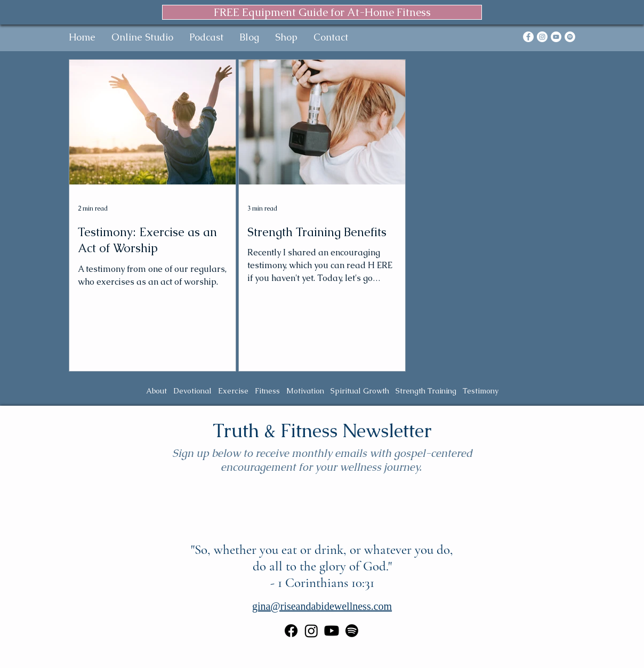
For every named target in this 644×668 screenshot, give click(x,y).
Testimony (481, 391)
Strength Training (426, 391)
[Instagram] (542, 37)
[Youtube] (332, 631)
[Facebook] (528, 37)
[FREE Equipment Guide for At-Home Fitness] (322, 12)
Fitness (267, 391)
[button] (142, 37)
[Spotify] (570, 37)
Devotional (192, 391)
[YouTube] (556, 37)
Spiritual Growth (360, 391)
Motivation (305, 391)
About (156, 391)
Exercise (233, 391)
